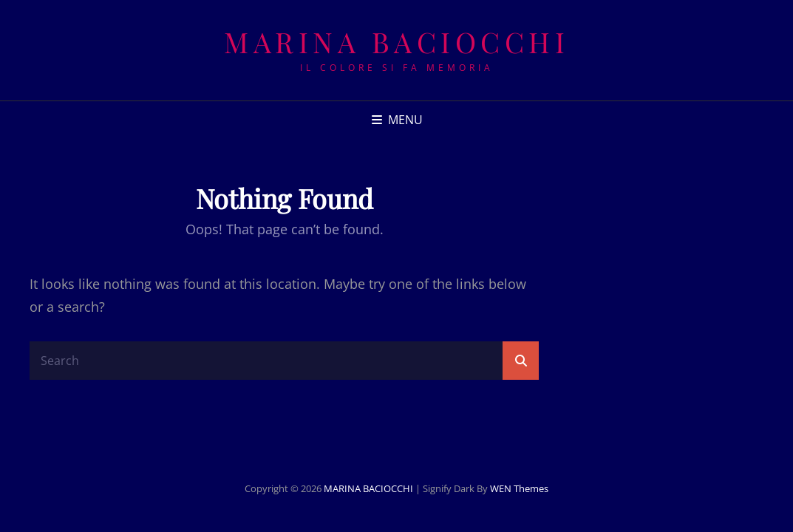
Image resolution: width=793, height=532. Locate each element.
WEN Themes (519, 488)
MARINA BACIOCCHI (396, 42)
